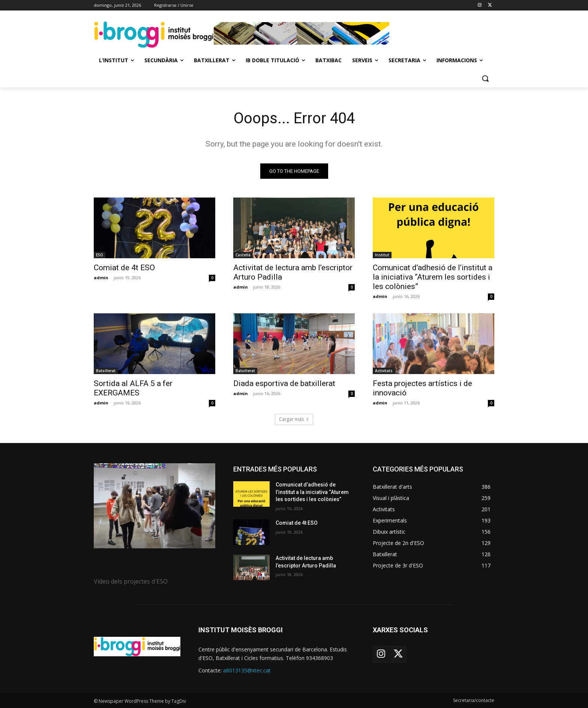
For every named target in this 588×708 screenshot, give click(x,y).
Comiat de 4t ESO (124, 268)
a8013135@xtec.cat (247, 670)
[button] (485, 78)
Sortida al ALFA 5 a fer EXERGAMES (133, 388)
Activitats (384, 371)
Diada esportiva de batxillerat (284, 383)
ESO (100, 255)
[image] (154, 506)
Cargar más (294, 419)
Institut (382, 255)
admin (101, 278)
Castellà (243, 255)
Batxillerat (106, 371)
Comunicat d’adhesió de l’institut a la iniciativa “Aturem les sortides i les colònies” (433, 277)
